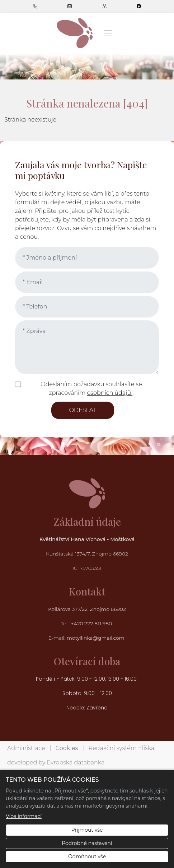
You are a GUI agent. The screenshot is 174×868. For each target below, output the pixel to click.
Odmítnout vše (87, 856)
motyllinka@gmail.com (96, 638)
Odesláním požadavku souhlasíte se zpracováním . (91, 389)
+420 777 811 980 (92, 623)
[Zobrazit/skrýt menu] (108, 33)
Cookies (67, 748)
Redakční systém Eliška (122, 748)
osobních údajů (110, 393)
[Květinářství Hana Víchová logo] (75, 33)
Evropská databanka (76, 762)
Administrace (26, 748)
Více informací (24, 816)
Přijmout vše (87, 830)
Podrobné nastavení (87, 843)
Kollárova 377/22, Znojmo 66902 (87, 609)
